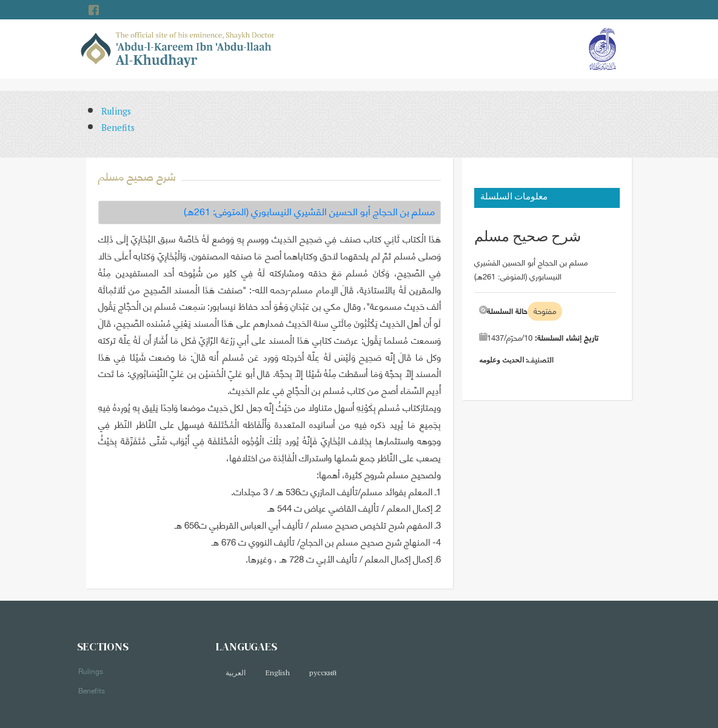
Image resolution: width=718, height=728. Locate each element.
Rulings (116, 111)
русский (323, 673)
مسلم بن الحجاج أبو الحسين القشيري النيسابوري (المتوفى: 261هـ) (309, 211)
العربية (236, 673)
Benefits (118, 128)
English (277, 673)
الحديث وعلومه (502, 360)
